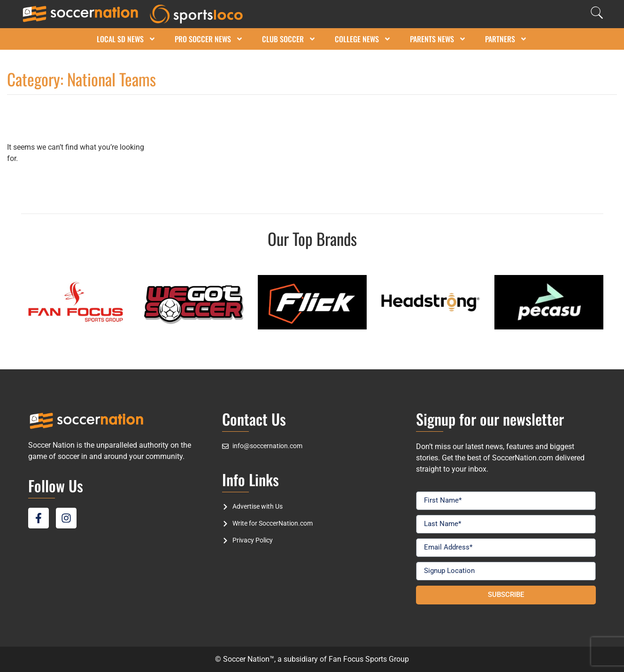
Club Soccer (289, 39)
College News (363, 39)
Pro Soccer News (209, 39)
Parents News (438, 39)
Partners (506, 39)
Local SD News (126, 39)
